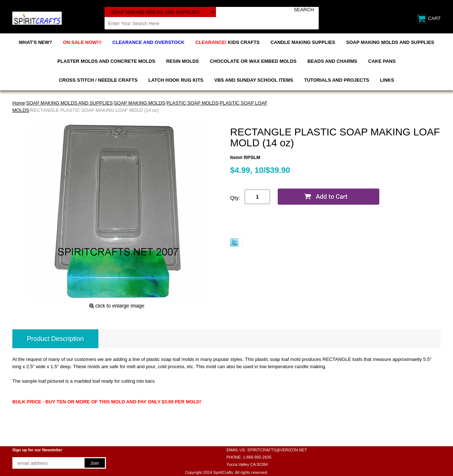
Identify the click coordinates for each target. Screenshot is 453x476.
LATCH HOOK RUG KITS (176, 80)
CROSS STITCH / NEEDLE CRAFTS (98, 80)
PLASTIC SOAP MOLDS (192, 103)
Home (19, 103)
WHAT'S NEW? (36, 42)
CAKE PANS (382, 61)
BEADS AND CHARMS (332, 61)
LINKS (387, 80)
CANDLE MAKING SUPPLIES (303, 42)
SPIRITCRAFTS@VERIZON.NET (277, 450)
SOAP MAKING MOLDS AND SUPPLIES (390, 42)
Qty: (235, 198)
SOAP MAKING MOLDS (140, 103)
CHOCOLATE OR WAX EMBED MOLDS (253, 61)
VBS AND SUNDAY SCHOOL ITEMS (254, 80)
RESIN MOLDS (183, 61)
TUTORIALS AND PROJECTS (337, 80)
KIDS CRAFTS (227, 42)
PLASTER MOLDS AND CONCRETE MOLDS (106, 61)
